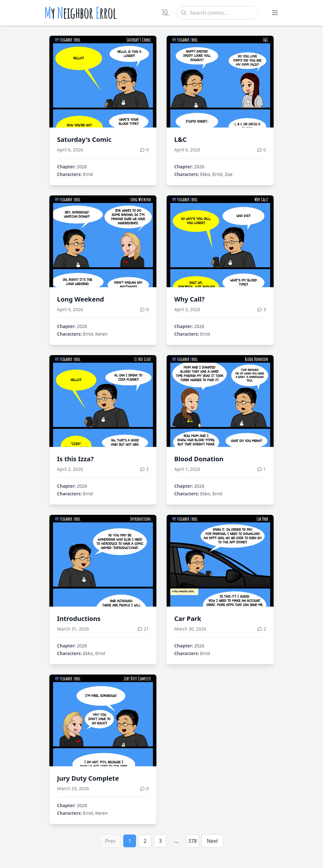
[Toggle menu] (275, 13)
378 (193, 841)
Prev (110, 841)
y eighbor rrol (80, 13)
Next (212, 841)
